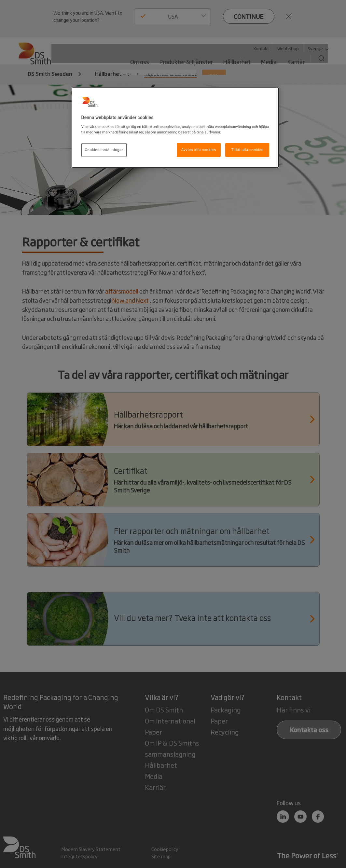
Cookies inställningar (104, 150)
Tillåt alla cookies (248, 150)
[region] (175, 128)
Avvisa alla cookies (199, 150)
